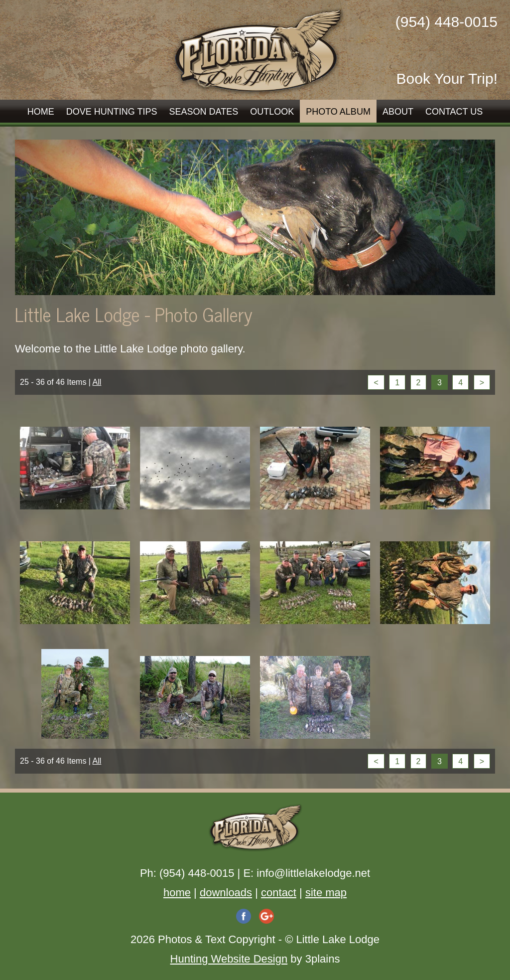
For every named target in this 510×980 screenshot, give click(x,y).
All (97, 382)
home (177, 893)
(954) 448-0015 (446, 22)
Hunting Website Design (229, 959)
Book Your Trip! (447, 79)
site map (326, 893)
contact (279, 893)
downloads (226, 893)
